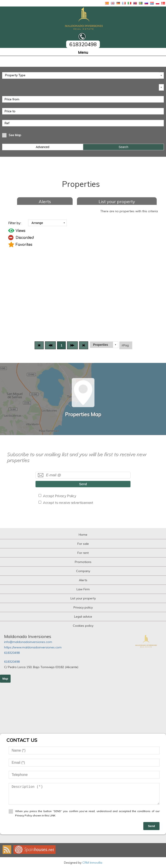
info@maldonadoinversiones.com (28, 642)
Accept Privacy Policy (59, 496)
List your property (117, 201)
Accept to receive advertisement (68, 502)
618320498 (12, 653)
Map (5, 679)
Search (123, 147)
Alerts (45, 201)
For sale (83, 544)
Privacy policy (83, 607)
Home (83, 535)
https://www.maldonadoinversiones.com (33, 647)
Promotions (83, 562)
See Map (15, 135)
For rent (83, 553)
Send (83, 484)
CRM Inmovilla (92, 863)
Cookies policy (83, 626)
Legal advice (83, 617)
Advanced (43, 147)
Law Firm (83, 589)
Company (83, 571)
